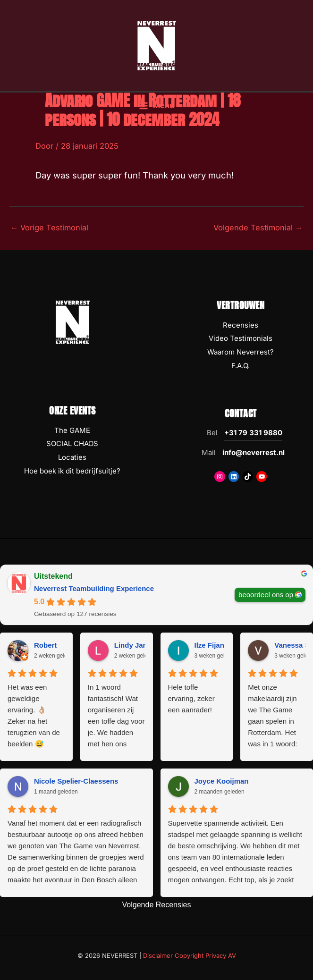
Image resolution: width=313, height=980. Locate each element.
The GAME (72, 430)
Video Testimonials (241, 338)
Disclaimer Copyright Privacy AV (190, 955)
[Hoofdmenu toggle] (156, 113)
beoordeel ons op (266, 594)
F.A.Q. (241, 366)
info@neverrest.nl (254, 452)
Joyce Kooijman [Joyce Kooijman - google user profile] (222, 781)
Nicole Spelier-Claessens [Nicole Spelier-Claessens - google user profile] (76, 781)
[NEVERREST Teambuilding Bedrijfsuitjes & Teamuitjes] (157, 49)
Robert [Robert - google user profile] (45, 645)
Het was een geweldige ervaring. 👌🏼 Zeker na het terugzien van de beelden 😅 (34, 715)
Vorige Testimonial (49, 228)
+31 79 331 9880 (253, 433)
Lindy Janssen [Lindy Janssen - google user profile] (139, 645)
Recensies (241, 325)
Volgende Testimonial (258, 228)
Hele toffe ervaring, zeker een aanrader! (191, 698)
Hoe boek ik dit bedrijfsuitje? (72, 471)
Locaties (72, 457)
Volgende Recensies (157, 905)
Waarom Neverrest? (241, 352)
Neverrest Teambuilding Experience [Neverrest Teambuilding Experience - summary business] (94, 588)
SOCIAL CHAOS (72, 444)
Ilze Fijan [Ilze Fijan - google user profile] (209, 645)
